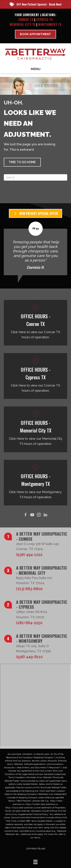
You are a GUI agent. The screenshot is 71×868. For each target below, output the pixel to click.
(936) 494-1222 (29, 555)
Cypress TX (44, 20)
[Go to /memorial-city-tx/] (35, 429)
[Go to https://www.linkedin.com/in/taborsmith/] (46, 515)
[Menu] (35, 862)
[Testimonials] (35, 248)
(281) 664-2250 (29, 623)
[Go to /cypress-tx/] (35, 376)
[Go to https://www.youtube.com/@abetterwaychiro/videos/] (32, 515)
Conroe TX (26, 20)
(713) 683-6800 (29, 589)
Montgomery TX (50, 25)
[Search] (35, 177)
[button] (22, 162)
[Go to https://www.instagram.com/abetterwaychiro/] (39, 515)
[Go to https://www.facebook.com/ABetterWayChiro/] (26, 515)
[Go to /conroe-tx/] (35, 323)
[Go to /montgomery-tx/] (35, 483)
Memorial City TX (23, 25)
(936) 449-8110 (29, 657)
